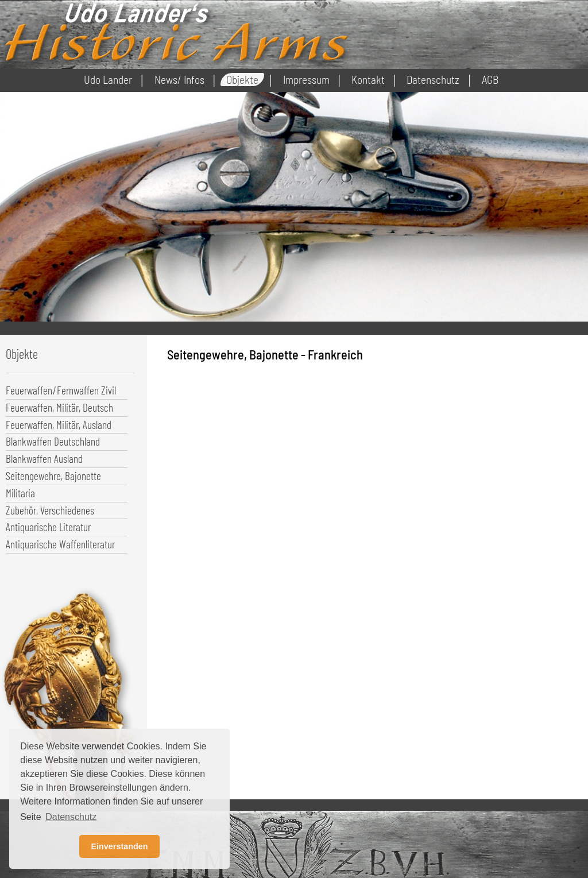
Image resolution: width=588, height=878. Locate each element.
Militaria (20, 493)
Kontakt (368, 80)
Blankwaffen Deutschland (53, 441)
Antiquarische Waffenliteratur (60, 544)
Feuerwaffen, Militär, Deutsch (59, 407)
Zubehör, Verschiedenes (50, 510)
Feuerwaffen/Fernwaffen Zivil (61, 390)
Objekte (242, 80)
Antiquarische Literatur (48, 527)
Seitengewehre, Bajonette (53, 476)
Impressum (306, 80)
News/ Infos (179, 80)
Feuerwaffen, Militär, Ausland (59, 425)
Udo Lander (108, 80)
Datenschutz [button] (71, 817)
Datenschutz (433, 80)
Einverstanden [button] (119, 846)
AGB (490, 80)
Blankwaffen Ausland (44, 459)
